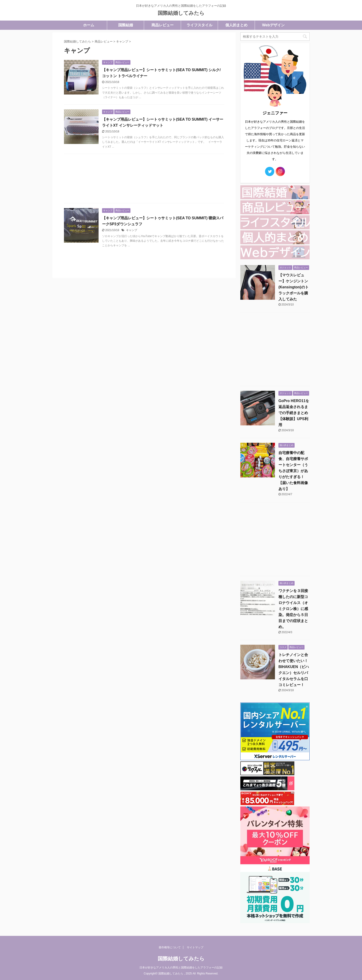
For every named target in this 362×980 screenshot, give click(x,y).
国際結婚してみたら (181, 13)
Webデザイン (273, 25)
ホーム (89, 25)
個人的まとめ (236, 25)
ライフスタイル (199, 25)
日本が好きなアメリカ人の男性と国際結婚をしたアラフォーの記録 (181, 968)
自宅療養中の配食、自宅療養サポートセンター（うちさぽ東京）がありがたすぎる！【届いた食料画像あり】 (293, 471)
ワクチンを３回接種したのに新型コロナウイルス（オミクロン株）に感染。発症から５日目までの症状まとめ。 (293, 609)
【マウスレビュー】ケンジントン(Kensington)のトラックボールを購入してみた (294, 287)
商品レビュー (163, 25)
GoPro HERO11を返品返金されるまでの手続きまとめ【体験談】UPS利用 (294, 413)
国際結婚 (126, 25)
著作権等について (170, 947)
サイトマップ (195, 947)
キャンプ (132, 230)
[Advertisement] (144, 180)
